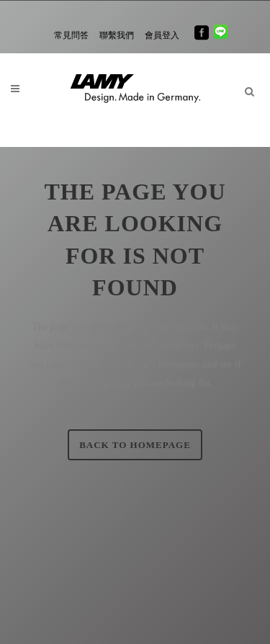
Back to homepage (135, 445)
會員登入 (162, 35)
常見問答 (71, 35)
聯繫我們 (117, 35)
